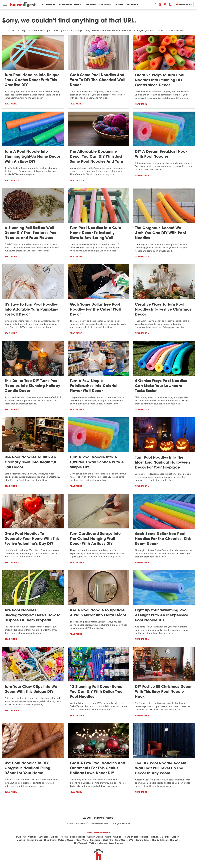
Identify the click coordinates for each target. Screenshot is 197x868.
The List (174, 840)
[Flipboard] (165, 5)
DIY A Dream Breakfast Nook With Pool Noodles (161, 154)
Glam (108, 837)
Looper (175, 837)
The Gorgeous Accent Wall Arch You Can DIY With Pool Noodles (160, 233)
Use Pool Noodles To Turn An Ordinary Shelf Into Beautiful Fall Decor (30, 462)
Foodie (64, 837)
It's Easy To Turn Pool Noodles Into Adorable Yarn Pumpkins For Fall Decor (31, 310)
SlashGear (121, 840)
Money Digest (35, 840)
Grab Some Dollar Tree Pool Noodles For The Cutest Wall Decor (95, 310)
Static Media (80, 823)
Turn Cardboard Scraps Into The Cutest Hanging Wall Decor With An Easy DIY (95, 539)
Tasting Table (143, 840)
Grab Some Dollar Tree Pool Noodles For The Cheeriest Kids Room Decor (163, 539)
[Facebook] (155, 5)
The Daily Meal (160, 840)
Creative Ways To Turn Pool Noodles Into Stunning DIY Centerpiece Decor (160, 80)
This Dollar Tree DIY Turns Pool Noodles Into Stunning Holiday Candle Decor (32, 386)
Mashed (21, 840)
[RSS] (170, 5)
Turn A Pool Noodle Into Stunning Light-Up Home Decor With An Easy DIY (32, 157)
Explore (55, 837)
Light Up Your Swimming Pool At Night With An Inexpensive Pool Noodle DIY (162, 615)
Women (103, 843)
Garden (91, 5)
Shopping (132, 5)
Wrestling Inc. (116, 843)
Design (119, 5)
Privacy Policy (104, 818)
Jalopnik (165, 837)
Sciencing (95, 840)
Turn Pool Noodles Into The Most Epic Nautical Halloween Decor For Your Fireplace (162, 463)
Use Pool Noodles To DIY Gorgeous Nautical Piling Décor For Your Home (27, 768)
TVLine (93, 843)
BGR (19, 837)
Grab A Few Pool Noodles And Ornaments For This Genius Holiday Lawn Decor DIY (98, 768)
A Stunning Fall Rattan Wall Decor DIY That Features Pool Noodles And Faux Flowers (31, 233)
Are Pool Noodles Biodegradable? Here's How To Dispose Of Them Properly (33, 615)
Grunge (117, 837)
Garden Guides (95, 837)
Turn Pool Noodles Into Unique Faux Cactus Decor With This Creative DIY (32, 80)
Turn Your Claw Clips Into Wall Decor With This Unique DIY (32, 689)
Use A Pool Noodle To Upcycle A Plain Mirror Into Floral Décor (98, 613)
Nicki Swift (50, 840)
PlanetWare (82, 840)
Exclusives (48, 5)
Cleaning (105, 5)
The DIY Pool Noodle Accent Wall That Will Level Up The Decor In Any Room (161, 768)
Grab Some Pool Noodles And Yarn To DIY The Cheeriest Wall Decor (98, 80)
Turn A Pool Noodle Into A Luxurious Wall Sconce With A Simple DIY (97, 462)
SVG (131, 840)
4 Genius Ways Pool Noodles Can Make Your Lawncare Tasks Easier (161, 386)
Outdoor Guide (66, 840)
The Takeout (80, 843)
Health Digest (131, 837)
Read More (11, 104)
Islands (154, 837)
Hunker (144, 837)
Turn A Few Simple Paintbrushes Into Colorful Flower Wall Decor (94, 386)
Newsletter (184, 4)
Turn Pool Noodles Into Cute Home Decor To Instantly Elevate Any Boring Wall (95, 233)
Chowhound (30, 837)
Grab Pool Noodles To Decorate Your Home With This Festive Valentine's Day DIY (32, 539)
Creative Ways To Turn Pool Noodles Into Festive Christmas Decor (163, 310)
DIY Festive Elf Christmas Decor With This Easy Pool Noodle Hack (163, 692)
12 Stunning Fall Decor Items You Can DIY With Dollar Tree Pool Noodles (96, 692)
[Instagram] (160, 5)
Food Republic (78, 837)
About (87, 818)
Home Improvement (71, 5)
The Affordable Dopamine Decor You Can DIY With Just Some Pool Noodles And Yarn (97, 157)
